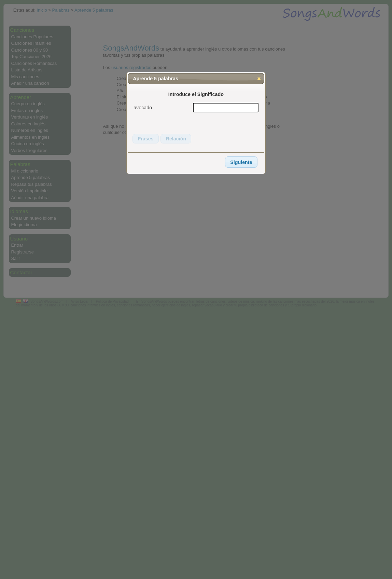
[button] (259, 79)
